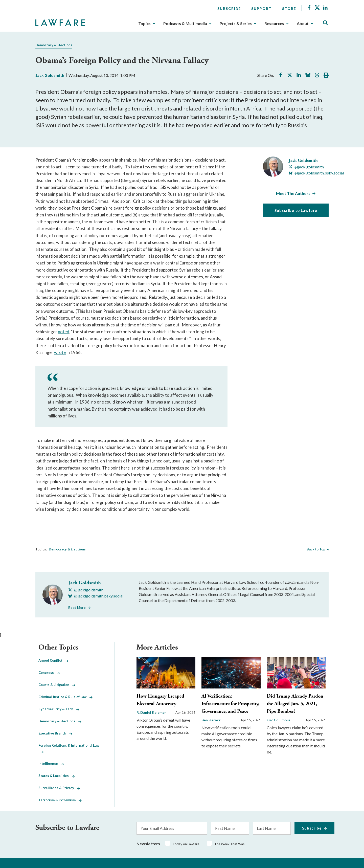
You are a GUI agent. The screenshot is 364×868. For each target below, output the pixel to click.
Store (289, 8)
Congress (49, 673)
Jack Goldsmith (50, 75)
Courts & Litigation (57, 685)
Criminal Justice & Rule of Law (65, 697)
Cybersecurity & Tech (59, 709)
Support (261, 8)
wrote (60, 352)
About (303, 24)
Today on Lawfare (186, 844)
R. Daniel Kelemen (152, 712)
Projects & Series (236, 24)
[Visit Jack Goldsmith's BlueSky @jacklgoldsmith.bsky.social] (316, 173)
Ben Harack (211, 720)
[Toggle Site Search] (325, 23)
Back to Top (316, 549)
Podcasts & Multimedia (185, 24)
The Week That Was (229, 844)
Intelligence (51, 764)
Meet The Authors (293, 193)
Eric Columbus (279, 720)
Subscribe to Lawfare (296, 210)
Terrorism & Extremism (60, 800)
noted (64, 332)
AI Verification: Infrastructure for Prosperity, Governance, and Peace (230, 704)
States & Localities (57, 776)
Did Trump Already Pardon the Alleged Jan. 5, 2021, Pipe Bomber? (295, 704)
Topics (144, 24)
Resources (274, 24)
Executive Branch (55, 733)
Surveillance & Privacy (59, 788)
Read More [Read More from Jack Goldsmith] (77, 608)
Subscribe (229, 8)
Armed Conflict (53, 660)
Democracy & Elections (54, 45)
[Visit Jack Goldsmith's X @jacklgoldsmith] (306, 167)
